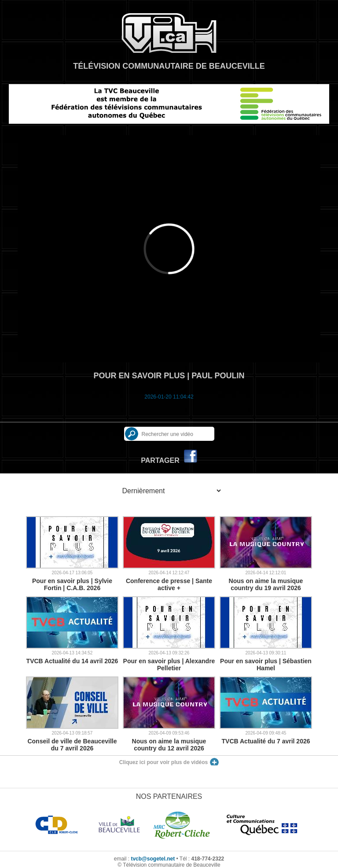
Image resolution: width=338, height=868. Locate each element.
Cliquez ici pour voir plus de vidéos (163, 762)
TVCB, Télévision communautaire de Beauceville (169, 33)
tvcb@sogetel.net (153, 859)
